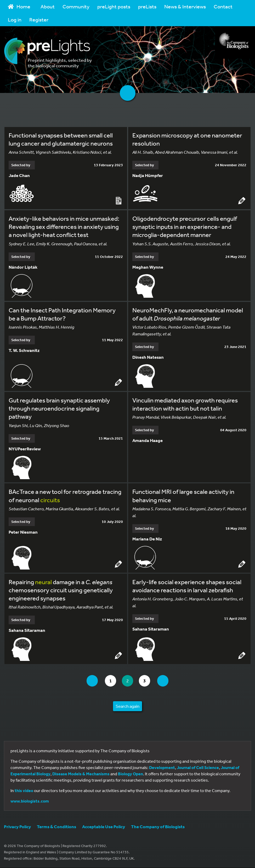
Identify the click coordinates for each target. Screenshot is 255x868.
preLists (147, 6)
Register (39, 20)
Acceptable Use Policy (104, 827)
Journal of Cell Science (198, 768)
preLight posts (114, 6)
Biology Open (131, 774)
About (48, 6)
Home (19, 6)
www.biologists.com (30, 801)
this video (24, 791)
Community (76, 6)
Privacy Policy (17, 827)
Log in (15, 20)
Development (162, 768)
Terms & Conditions (56, 827)
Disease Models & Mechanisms (81, 774)
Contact (223, 6)
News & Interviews (185, 6)
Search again (127, 706)
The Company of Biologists (158, 827)
